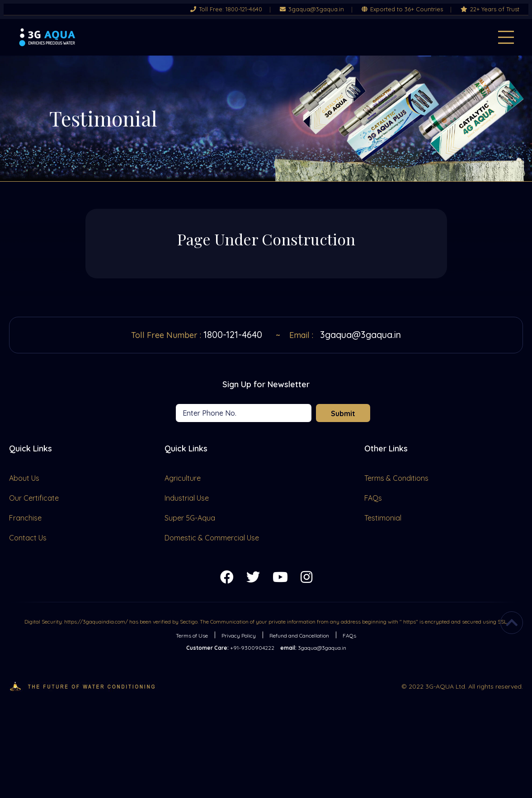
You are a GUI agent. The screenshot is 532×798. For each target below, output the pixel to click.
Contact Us (28, 538)
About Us (24, 478)
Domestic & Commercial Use (212, 538)
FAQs (373, 498)
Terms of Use (192, 636)
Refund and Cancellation (299, 636)
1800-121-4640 (233, 335)
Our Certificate (34, 498)
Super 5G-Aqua (190, 518)
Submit (343, 413)
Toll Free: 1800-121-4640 (226, 9)
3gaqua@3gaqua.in (312, 9)
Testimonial (383, 518)
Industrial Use (187, 498)
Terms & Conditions (396, 478)
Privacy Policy (239, 636)
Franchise (25, 518)
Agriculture (183, 478)
